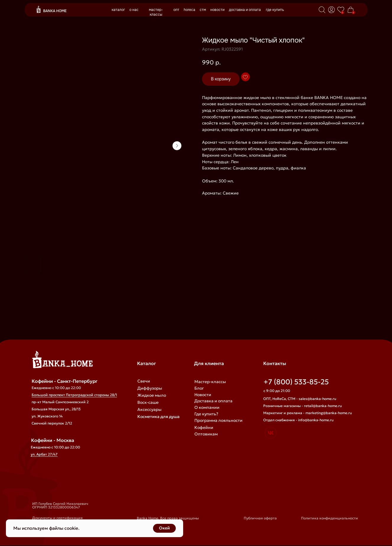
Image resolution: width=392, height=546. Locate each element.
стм (203, 10)
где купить (275, 10)
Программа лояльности (218, 420)
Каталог (147, 363)
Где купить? (206, 414)
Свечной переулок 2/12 (52, 423)
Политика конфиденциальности (330, 518)
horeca (190, 10)
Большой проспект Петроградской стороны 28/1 (74, 395)
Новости (203, 395)
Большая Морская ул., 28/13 (56, 409)
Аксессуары (149, 409)
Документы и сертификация (57, 518)
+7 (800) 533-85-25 (296, 382)
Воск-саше (148, 402)
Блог (199, 388)
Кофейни (204, 427)
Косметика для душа (158, 417)
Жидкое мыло (152, 395)
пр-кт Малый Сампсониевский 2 (60, 402)
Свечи (144, 381)
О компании (207, 407)
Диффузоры (150, 388)
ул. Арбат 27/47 (44, 454)
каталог (118, 10)
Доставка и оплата (213, 401)
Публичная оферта (260, 518)
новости (217, 10)
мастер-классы (156, 12)
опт (176, 10)
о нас (134, 10)
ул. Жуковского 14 (47, 416)
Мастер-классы (210, 382)
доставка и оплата (245, 10)
